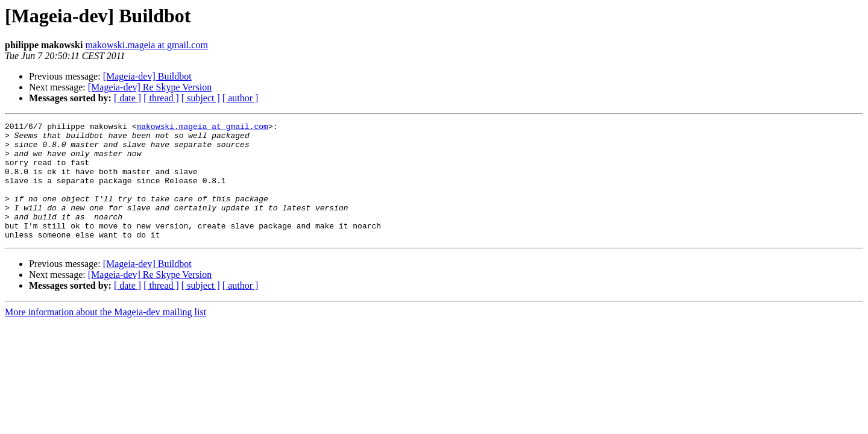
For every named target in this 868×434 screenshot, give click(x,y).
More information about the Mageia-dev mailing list (105, 335)
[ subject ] (201, 98)
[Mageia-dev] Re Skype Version (150, 87)
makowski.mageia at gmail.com (146, 45)
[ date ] (127, 98)
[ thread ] (161, 98)
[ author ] (241, 98)
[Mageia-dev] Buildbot (147, 76)
